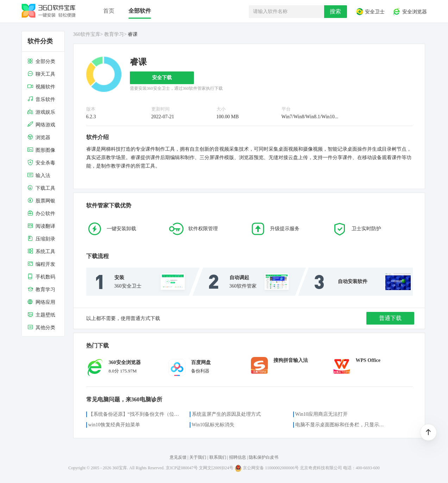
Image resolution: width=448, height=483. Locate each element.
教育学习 (114, 34)
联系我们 (218, 457)
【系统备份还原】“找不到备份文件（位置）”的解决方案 (135, 414)
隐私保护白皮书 (264, 457)
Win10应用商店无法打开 (322, 414)
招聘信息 (238, 457)
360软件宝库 (87, 34)
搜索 (335, 11)
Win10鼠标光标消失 (213, 425)
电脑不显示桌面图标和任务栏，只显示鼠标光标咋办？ (342, 425)
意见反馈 (178, 457)
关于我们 (198, 457)
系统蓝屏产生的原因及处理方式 (226, 414)
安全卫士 (370, 12)
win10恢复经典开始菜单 (114, 425)
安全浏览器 (410, 12)
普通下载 (390, 318)
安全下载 (162, 78)
